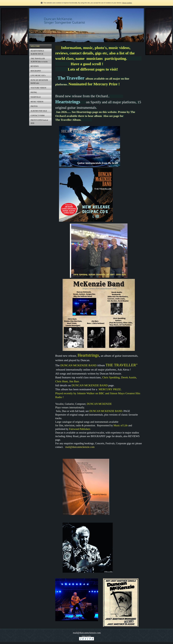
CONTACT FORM (38, 116)
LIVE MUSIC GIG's (38, 75)
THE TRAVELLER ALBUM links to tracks (39, 60)
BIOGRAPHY (36, 71)
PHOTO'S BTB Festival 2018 (39, 122)
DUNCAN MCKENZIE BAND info (39, 82)
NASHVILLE (36, 97)
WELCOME (35, 46)
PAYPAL (34, 92)
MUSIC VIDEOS (37, 102)
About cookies (127, 3)
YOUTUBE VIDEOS (38, 88)
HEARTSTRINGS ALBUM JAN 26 (37, 52)
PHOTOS (34, 106)
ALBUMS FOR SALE (39, 111)
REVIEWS (35, 66)
